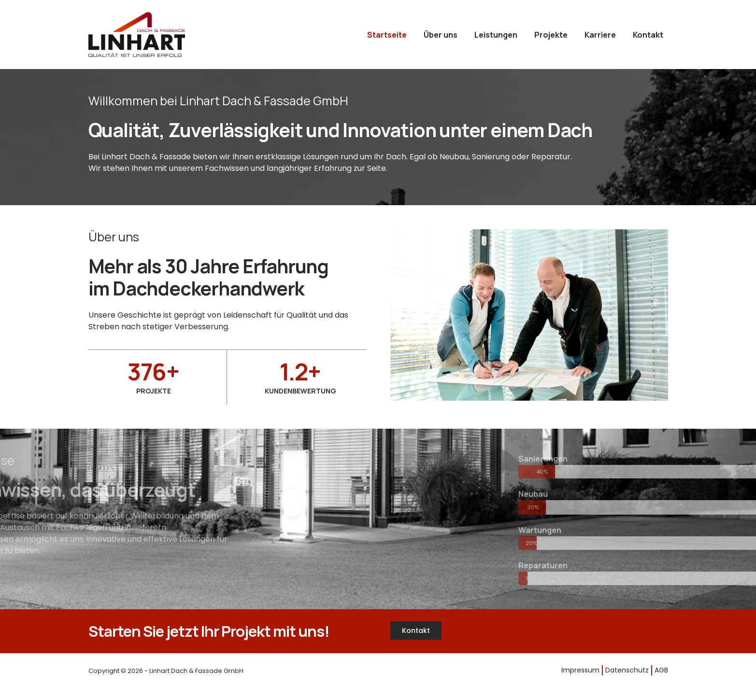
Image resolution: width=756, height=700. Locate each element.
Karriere (600, 35)
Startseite (387, 35)
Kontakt (648, 35)
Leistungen (496, 35)
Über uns (441, 35)
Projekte (551, 35)
